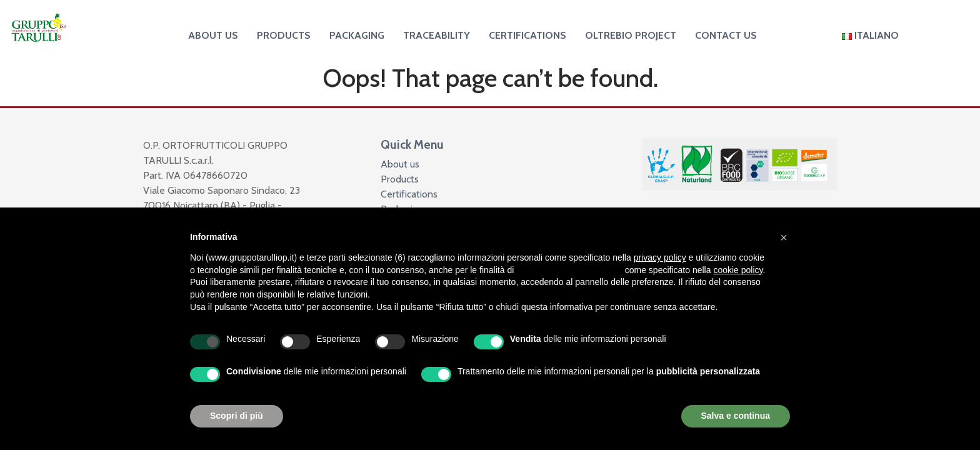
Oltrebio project (631, 35)
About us (213, 35)
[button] (784, 237)
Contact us (726, 35)
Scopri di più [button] (237, 416)
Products (284, 35)
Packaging (357, 35)
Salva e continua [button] (736, 416)
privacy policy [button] (660, 257)
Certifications (527, 35)
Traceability (437, 35)
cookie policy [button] (738, 270)
